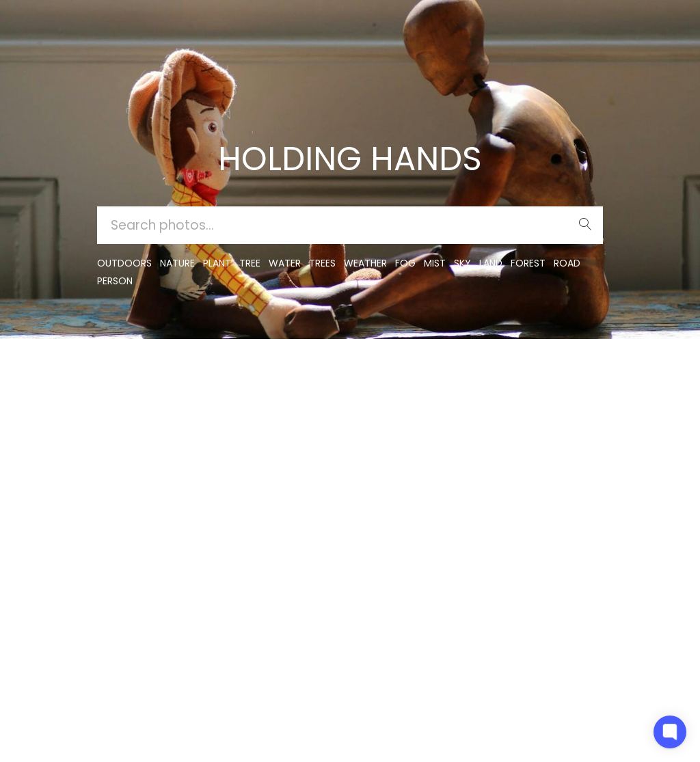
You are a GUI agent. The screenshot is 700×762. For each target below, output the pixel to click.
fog (405, 263)
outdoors (124, 263)
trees (322, 263)
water (285, 263)
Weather (365, 263)
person (115, 281)
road (567, 263)
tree (250, 263)
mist (435, 263)
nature (177, 263)
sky (462, 263)
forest (528, 263)
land (491, 263)
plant (217, 263)
